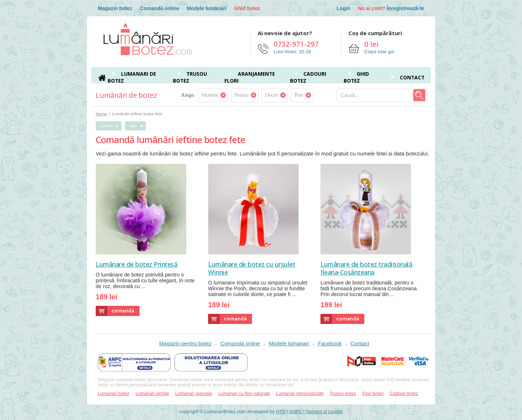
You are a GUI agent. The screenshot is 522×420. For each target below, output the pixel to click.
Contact (412, 77)
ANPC (295, 411)
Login (343, 8)
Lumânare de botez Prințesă (136, 264)
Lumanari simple (152, 394)
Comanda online (240, 343)
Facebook (330, 343)
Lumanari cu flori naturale (244, 394)
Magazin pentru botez (185, 343)
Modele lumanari (289, 343)
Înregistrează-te (405, 8)
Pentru (242, 95)
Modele (210, 95)
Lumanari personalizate (300, 394)
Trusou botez (343, 394)
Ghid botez (247, 8)
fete (133, 126)
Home (101, 114)
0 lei (371, 44)
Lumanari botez (114, 394)
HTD (281, 411)
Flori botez (373, 394)
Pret (299, 95)
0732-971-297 (296, 44)
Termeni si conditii (324, 411)
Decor (272, 95)
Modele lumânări (207, 8)
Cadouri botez (404, 394)
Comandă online (159, 8)
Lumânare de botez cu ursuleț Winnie (252, 268)
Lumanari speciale (194, 394)
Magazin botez (115, 8)
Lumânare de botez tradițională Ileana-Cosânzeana (366, 268)
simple (107, 126)
